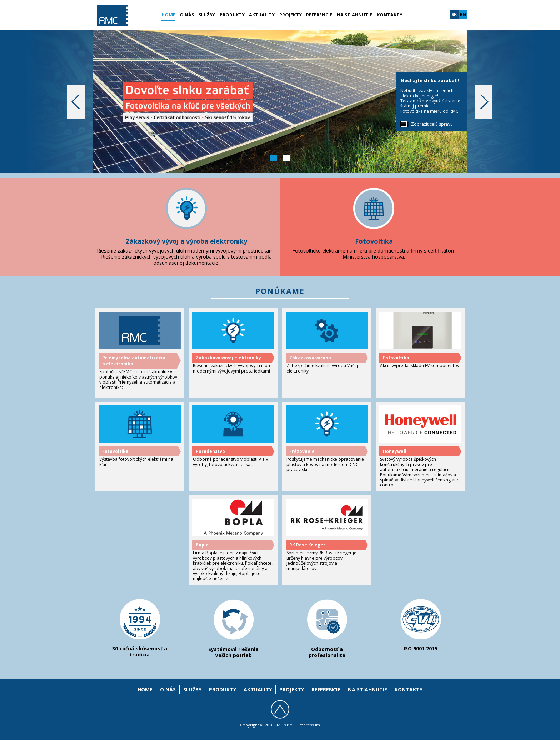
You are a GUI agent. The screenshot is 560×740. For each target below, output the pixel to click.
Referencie (319, 15)
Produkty (232, 15)
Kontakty (390, 15)
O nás (187, 15)
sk (454, 14)
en (463, 14)
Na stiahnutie (354, 15)
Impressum (309, 725)
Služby (207, 15)
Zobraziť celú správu (432, 124)
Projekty (291, 15)
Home (168, 15)
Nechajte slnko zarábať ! (430, 80)
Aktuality (262, 15)
